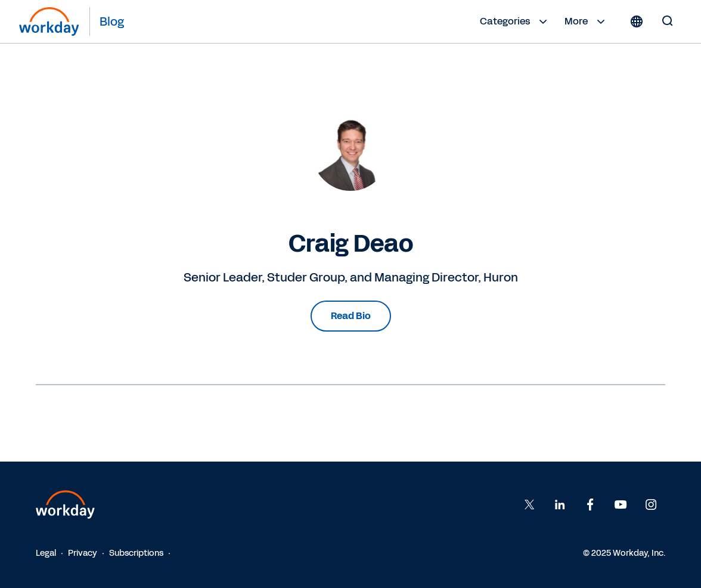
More (586, 21)
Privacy (83, 553)
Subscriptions (136, 553)
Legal (46, 553)
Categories (515, 21)
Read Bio (351, 316)
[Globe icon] (637, 21)
